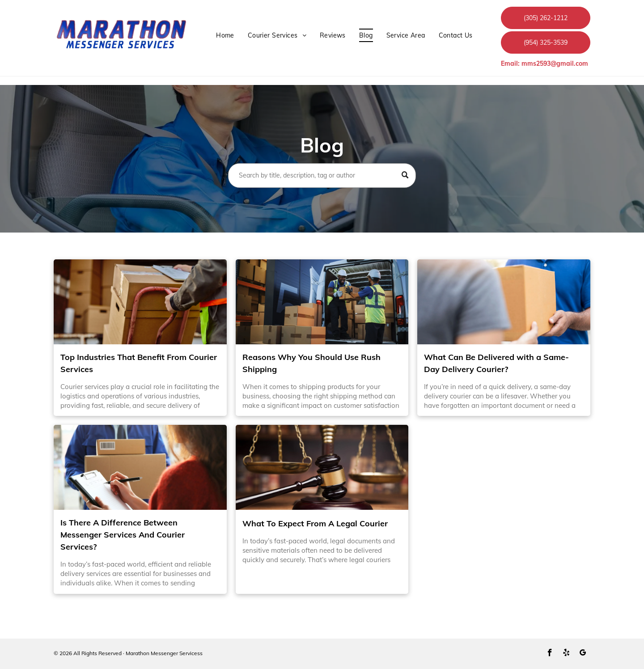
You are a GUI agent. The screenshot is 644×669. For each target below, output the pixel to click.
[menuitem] (225, 36)
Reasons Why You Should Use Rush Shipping (311, 363)
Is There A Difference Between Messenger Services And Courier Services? (123, 535)
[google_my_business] (583, 654)
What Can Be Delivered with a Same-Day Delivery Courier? (496, 363)
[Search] (322, 176)
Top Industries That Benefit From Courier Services (139, 363)
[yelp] (566, 654)
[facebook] (550, 654)
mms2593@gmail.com (555, 64)
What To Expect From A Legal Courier (315, 523)
